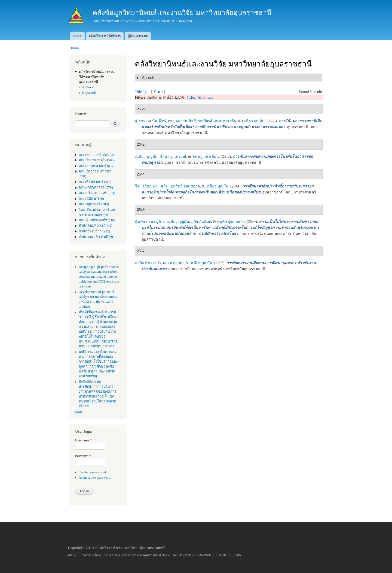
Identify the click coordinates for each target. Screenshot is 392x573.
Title (138, 92)
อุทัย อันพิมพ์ (201, 222)
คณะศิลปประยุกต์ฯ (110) (97, 220)
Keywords (89, 93)
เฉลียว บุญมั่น (253, 121)
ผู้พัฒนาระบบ (138, 36)
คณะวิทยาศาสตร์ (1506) (97, 160)
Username (83, 440)
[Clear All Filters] (201, 97)
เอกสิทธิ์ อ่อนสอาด (185, 186)
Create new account (92, 472)
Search (148, 78)
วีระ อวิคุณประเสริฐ (151, 186)
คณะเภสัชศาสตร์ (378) (96, 187)
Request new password (95, 478)
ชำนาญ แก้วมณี (173, 157)
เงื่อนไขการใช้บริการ (105, 36)
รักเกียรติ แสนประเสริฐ (217, 121)
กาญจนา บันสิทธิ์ (182, 121)
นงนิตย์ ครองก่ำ (148, 263)
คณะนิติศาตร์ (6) (91, 199)
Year (157, 92)
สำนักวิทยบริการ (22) (94, 231)
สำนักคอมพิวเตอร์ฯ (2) (96, 226)
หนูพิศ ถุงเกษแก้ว (231, 222)
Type (146, 92)
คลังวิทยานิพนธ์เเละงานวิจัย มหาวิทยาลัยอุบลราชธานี (97, 77)
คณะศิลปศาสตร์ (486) (95, 182)
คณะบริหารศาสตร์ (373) (97, 193)
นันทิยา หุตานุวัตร (150, 222)
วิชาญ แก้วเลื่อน (205, 157)
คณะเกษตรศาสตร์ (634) (97, 166)
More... (80, 412)
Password (83, 456)
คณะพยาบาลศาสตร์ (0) (96, 155)
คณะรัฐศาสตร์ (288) (94, 204)
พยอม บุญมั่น (173, 263)
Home (77, 36)
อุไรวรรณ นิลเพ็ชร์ (150, 121)
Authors (88, 87)
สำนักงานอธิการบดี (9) (96, 237)
